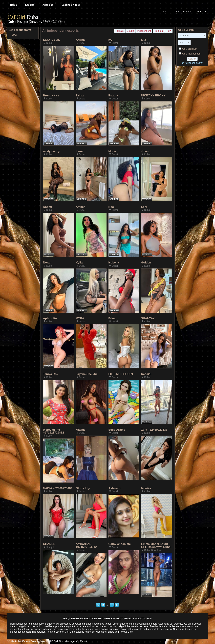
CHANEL (49, 544)
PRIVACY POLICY (134, 619)
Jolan (145, 151)
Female (120, 31)
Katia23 (146, 374)
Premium (159, 31)
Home (13, 5)
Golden (146, 263)
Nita (111, 207)
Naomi (47, 207)
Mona (112, 151)
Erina (112, 318)
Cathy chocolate (120, 544)
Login (177, 12)
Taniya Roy (51, 374)
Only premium (188, 49)
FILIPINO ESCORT (121, 374)
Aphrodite (50, 318)
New (169, 31)
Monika (146, 488)
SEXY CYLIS (51, 40)
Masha (80, 430)
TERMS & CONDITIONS (84, 619)
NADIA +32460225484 (58, 488)
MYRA (80, 318)
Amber (80, 207)
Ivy (110, 40)
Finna (80, 151)
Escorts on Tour (71, 5)
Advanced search (192, 63)
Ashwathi (115, 488)
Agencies (48, 5)
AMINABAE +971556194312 (86, 545)
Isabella (114, 263)
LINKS (148, 619)
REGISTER (104, 619)
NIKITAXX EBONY (153, 96)
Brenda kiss (51, 96)
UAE (15, 35)
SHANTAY (148, 318)
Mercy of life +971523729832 (53, 431)
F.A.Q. (67, 619)
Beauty (113, 96)
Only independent (190, 54)
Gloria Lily (83, 488)
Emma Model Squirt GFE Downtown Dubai (156, 545)
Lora (144, 207)
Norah (47, 263)
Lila (144, 40)
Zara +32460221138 (154, 430)
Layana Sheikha (87, 374)
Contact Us (201, 12)
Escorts (30, 5)
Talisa (80, 96)
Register (165, 12)
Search (187, 12)
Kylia (79, 263)
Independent (144, 31)
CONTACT (117, 619)
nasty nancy (51, 151)
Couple (131, 31)
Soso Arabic (117, 430)
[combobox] (192, 36)
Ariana (80, 40)
